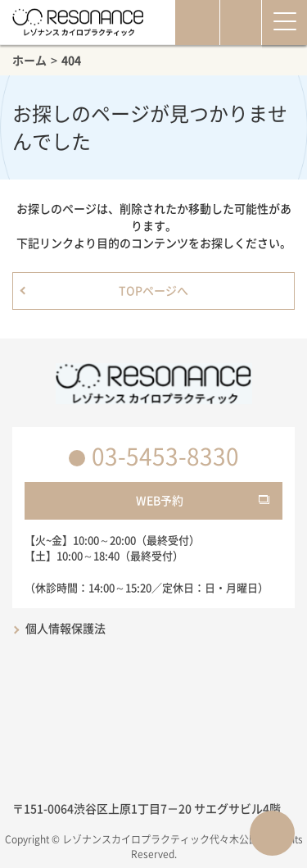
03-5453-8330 (165, 456)
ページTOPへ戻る (272, 833)
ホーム (29, 60)
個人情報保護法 (65, 628)
